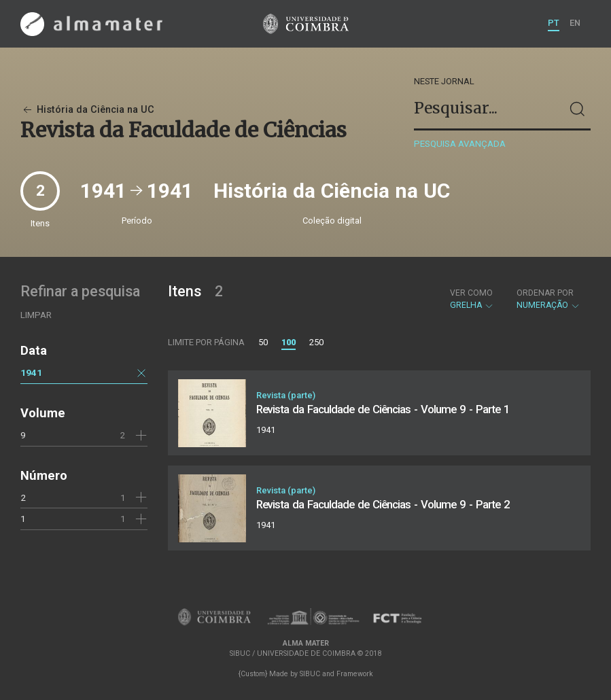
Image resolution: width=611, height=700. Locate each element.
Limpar (36, 315)
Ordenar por (545, 293)
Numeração (548, 299)
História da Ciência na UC (87, 110)
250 (316, 342)
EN (575, 23)
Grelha (472, 299)
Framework (355, 674)
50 (263, 342)
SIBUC (310, 674)
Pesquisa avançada (460, 144)
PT (554, 23)
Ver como (471, 293)
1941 (31, 372)
